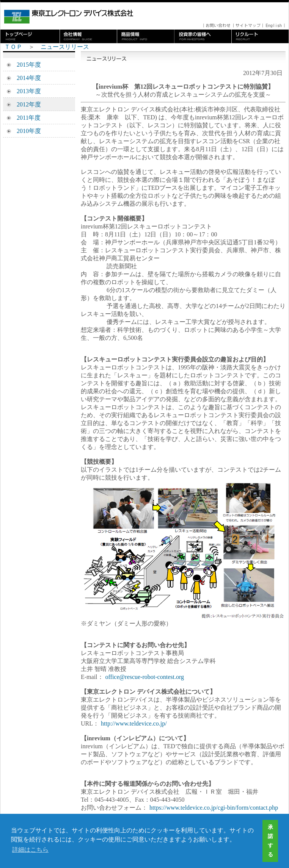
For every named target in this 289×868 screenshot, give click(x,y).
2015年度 (26, 65)
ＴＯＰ (13, 47)
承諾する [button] (270, 841)
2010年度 (26, 131)
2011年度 (26, 118)
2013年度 (26, 91)
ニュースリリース (65, 47)
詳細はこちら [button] (30, 850)
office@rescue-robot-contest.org (145, 677)
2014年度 (26, 78)
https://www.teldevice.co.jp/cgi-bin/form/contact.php (214, 808)
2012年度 (26, 104)
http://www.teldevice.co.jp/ (134, 723)
